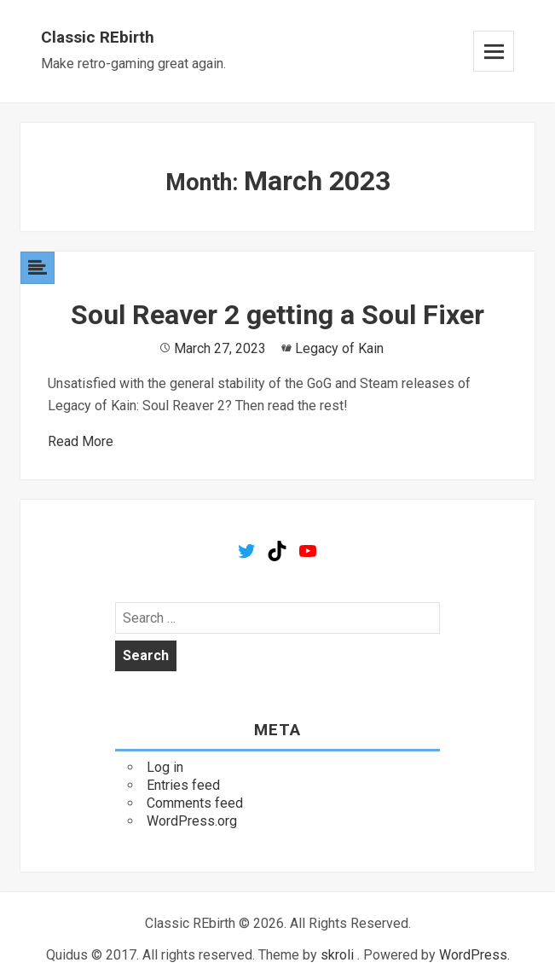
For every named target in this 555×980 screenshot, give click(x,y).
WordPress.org (192, 821)
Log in (165, 767)
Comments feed (195, 803)
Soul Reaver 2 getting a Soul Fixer (277, 315)
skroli (337, 955)
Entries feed (183, 785)
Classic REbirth (98, 37)
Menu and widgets (494, 51)
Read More (81, 441)
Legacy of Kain (339, 348)
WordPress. (474, 955)
